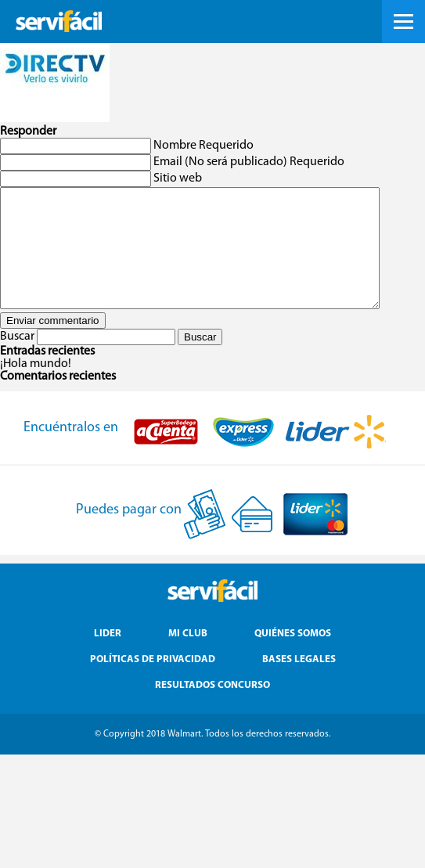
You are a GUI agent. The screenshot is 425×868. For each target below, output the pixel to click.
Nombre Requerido (203, 146)
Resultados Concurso (212, 709)
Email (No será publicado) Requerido (249, 162)
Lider (108, 657)
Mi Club (188, 657)
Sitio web (178, 178)
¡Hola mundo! (36, 387)
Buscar (17, 360)
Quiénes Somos (293, 657)
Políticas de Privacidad (153, 683)
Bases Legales (299, 683)
